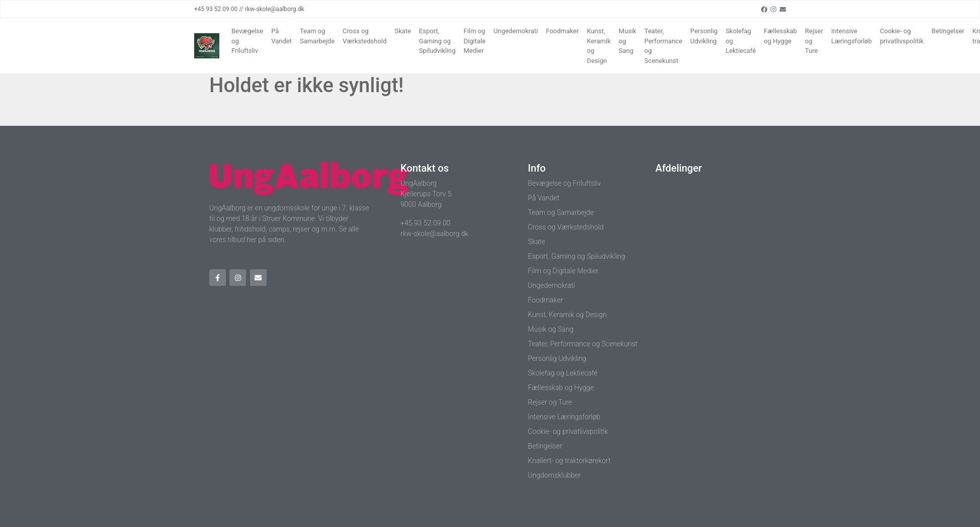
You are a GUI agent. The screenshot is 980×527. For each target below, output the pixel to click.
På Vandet (281, 36)
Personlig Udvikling (704, 36)
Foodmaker (562, 31)
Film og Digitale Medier (475, 41)
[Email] (783, 9)
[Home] (207, 46)
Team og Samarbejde (317, 36)
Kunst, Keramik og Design (599, 46)
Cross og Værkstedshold (364, 36)
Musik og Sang (628, 41)
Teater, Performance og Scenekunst (663, 46)
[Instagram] (773, 9)
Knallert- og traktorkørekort (569, 461)
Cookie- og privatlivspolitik (902, 36)
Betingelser (948, 31)
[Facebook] (764, 9)
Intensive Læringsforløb (851, 36)
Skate (403, 31)
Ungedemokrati (516, 31)
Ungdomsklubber (554, 475)
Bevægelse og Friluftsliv (247, 41)
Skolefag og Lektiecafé (741, 41)
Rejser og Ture (814, 41)
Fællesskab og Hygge (780, 36)
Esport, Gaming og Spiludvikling (437, 41)
